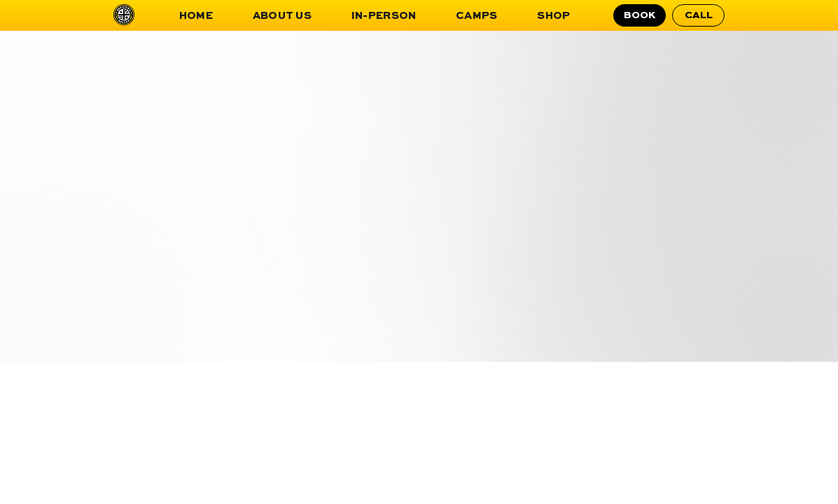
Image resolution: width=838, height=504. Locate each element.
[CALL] (698, 15)
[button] (282, 16)
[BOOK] (640, 15)
